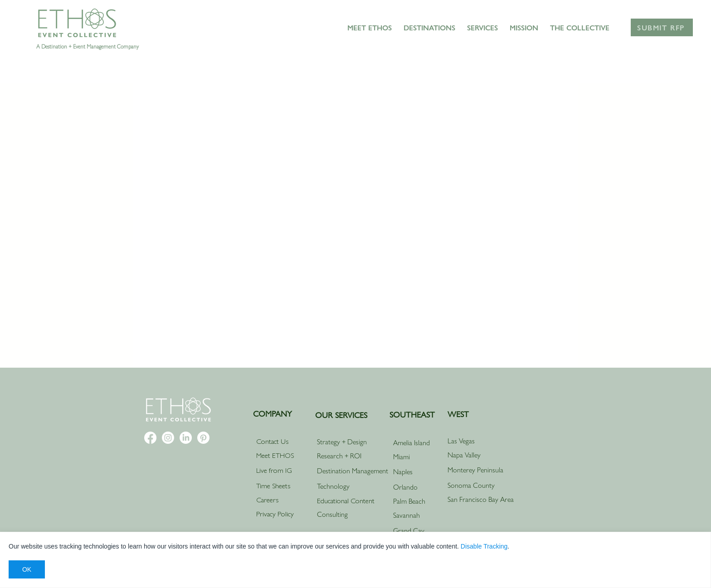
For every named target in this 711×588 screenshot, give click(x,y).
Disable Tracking (484, 546)
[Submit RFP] (662, 27)
